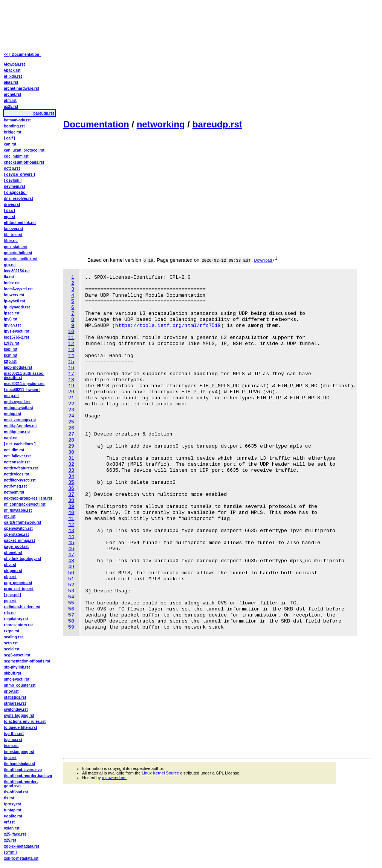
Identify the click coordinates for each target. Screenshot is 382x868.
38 (71, 501)
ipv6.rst (11, 319)
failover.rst (14, 229)
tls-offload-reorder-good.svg (21, 784)
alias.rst (11, 82)
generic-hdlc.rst (18, 253)
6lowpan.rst (15, 64)
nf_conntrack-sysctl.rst (25, 504)
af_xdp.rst (13, 76)
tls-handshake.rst (20, 764)
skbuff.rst (13, 673)
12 (71, 344)
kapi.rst (11, 349)
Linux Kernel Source (160, 773)
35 (71, 482)
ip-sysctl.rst (15, 301)
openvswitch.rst (18, 528)
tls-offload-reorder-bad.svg (28, 776)
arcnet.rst (13, 94)
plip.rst (10, 577)
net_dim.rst (14, 450)
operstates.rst (17, 534)
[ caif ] (10, 138)
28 (71, 440)
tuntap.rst (13, 810)
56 (71, 609)
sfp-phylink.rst (17, 667)
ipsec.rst (12, 313)
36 (71, 488)
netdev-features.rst (21, 468)
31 (71, 458)
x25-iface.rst (15, 834)
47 (71, 555)
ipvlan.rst (12, 325)
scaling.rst (14, 637)
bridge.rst (13, 132)
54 (71, 597)
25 (71, 422)
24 (71, 416)
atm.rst (10, 100)
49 (71, 567)
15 (71, 362)
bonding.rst (15, 126)
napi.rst (11, 438)
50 (71, 573)
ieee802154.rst (17, 271)
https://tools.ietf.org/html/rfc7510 (168, 326)
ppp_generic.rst (18, 583)
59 (71, 627)
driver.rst (12, 205)
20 (71, 392)
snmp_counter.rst (20, 685)
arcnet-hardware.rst (22, 88)
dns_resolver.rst (19, 199)
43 (71, 531)
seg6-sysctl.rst (17, 655)
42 (71, 525)
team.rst (11, 746)
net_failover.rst (18, 456)
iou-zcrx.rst (14, 295)
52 (71, 585)
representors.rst (19, 625)
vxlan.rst (12, 828)
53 (71, 591)
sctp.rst (11, 643)
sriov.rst (11, 691)
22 (71, 404)
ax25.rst (11, 107)
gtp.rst (10, 265)
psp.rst (10, 601)
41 (71, 519)
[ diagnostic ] (16, 192)
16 (71, 368)
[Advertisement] (217, 59)
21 (71, 398)
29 (71, 446)
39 (71, 507)
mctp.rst (11, 396)
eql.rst (10, 217)
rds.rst (10, 613)
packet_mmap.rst (20, 541)
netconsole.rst (17, 462)
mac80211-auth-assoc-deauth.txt (24, 376)
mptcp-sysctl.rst (19, 408)
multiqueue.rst (17, 432)
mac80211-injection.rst (24, 384)
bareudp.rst (217, 124)
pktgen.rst (13, 571)
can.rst (10, 144)
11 (71, 338)
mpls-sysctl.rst (18, 402)
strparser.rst (15, 703)
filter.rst (11, 241)
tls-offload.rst (16, 792)
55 (71, 603)
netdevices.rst (17, 474)
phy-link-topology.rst (23, 559)
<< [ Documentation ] (23, 54)
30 (71, 452)
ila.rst (9, 277)
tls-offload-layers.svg (23, 770)
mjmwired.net (114, 778)
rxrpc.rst (12, 631)
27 (71, 434)
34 (71, 476)
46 (71, 549)
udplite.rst (13, 816)
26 (71, 428)
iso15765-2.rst (17, 337)
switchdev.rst (16, 709)
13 (71, 350)
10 (71, 332)
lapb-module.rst (18, 367)
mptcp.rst (13, 414)
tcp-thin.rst (14, 734)
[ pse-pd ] (13, 595)
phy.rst (10, 565)
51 (71, 579)
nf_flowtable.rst (18, 510)
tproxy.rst (13, 804)
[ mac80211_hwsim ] (22, 390)
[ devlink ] (13, 180)
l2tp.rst (10, 361)
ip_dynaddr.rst (17, 307)
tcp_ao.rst (13, 740)
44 (71, 537)
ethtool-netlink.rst (20, 223)
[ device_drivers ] (20, 174)
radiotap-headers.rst (22, 607)
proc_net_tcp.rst (19, 589)
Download (267, 260)
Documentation (96, 124)
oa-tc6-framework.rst (23, 522)
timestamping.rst (19, 752)
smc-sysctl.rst (17, 679)
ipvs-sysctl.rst (17, 331)
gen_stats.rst (16, 247)
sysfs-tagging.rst (19, 715)
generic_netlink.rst (21, 259)
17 (71, 374)
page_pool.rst (17, 547)
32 (71, 464)
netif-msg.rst (16, 486)
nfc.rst (10, 516)
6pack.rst (12, 70)
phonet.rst (13, 553)
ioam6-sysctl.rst (18, 289)
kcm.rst (11, 355)
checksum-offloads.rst (24, 162)
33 (71, 470)
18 (71, 380)
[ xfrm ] (11, 852)
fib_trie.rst (13, 235)
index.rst (12, 283)
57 (71, 615)
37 (71, 495)
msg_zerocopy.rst (20, 420)
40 (71, 513)
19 (71, 386)
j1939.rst (12, 343)
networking (161, 124)
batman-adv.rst (18, 120)
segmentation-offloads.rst (27, 661)
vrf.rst (9, 822)
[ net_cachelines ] (20, 444)
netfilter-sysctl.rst (20, 480)
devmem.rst (15, 186)
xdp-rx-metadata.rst (22, 846)
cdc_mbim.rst (16, 156)
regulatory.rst (16, 619)
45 (71, 543)
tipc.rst (10, 758)
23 (71, 410)
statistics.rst (15, 697)
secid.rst (12, 649)
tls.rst (9, 798)
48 (71, 561)
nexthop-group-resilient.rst (28, 498)
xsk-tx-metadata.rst (21, 858)
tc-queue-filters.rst (21, 728)
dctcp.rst (12, 168)
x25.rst (10, 840)
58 (71, 621)
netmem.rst (14, 492)
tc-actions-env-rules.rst (25, 722)
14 (71, 356)
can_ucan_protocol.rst (24, 150)
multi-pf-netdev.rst (21, 426)
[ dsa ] (10, 211)
